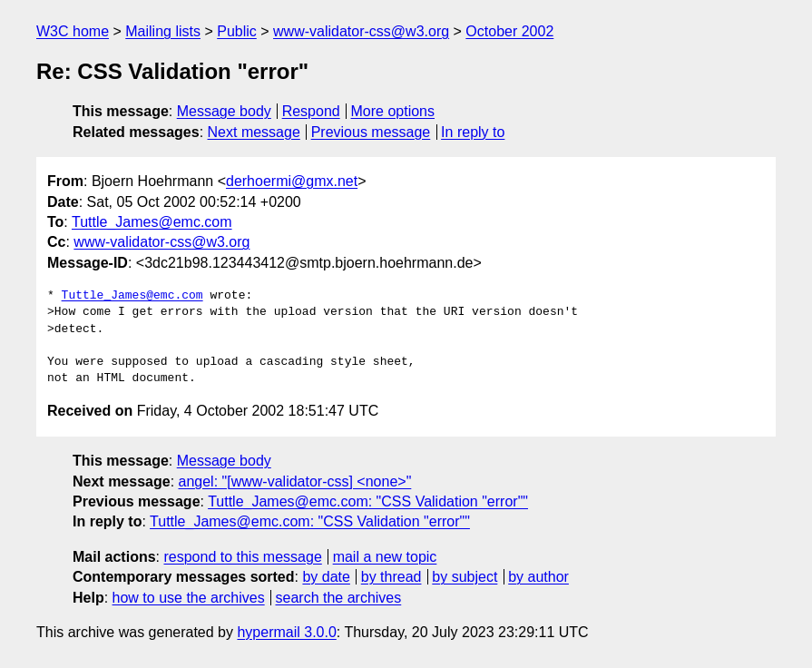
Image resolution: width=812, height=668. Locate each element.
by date (326, 577)
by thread (391, 577)
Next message (254, 132)
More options (393, 111)
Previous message (371, 132)
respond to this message (242, 557)
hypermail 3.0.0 (286, 632)
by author (538, 577)
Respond (311, 111)
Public (237, 31)
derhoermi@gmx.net (292, 181)
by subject (465, 577)
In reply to (473, 132)
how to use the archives (189, 598)
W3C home (73, 31)
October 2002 (509, 31)
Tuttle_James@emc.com (152, 222)
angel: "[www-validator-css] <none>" (295, 481)
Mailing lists (163, 31)
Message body (224, 111)
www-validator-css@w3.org (361, 31)
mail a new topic (385, 557)
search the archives (339, 598)
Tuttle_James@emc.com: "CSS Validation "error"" (368, 501)
